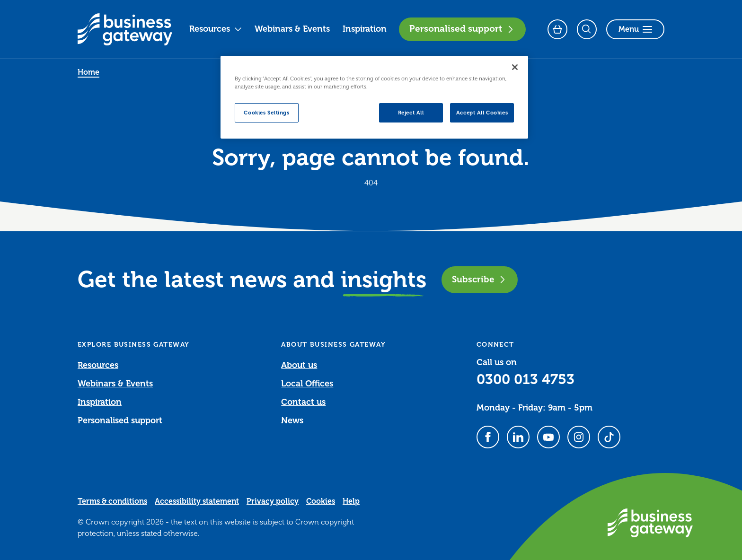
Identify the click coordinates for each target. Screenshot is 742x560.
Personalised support (462, 29)
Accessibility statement (197, 501)
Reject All (411, 113)
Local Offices (307, 384)
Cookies (321, 501)
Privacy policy (273, 501)
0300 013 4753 (526, 379)
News (292, 420)
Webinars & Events (292, 29)
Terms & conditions (112, 501)
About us (299, 365)
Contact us (303, 402)
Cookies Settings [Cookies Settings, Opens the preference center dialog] (266, 113)
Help (351, 501)
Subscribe (480, 279)
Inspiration (365, 29)
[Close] (515, 67)
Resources (216, 29)
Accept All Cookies (482, 113)
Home (88, 72)
